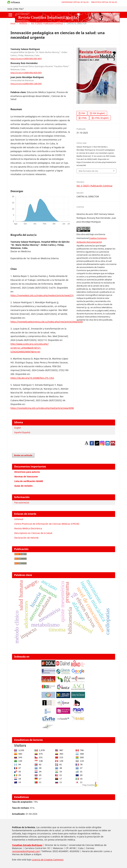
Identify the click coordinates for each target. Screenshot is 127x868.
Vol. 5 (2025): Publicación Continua (47, 23)
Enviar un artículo (23, 455)
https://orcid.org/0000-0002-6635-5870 (26, 73)
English (18, 428)
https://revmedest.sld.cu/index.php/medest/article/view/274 (42, 295)
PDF (83, 113)
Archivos (23, 23)
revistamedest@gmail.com (26, 851)
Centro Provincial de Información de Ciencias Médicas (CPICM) (47, 524)
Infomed (19, 519)
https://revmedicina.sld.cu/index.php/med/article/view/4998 (42, 408)
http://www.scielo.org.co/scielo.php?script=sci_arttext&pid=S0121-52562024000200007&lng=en (30, 348)
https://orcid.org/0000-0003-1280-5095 (26, 84)
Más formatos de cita (88, 171)
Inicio (13, 23)
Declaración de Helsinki (26, 538)
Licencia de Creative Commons (48, 860)
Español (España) (22, 432)
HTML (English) (101, 118)
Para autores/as (22, 503)
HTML (84, 118)
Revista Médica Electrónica (28, 528)
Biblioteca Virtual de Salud (104, 2)
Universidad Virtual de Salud (75, 2)
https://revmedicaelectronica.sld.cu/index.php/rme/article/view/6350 (47, 322)
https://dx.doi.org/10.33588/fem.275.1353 (32, 378)
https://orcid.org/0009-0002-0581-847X (26, 59)
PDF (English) (99, 113)
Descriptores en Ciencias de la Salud (33, 533)
